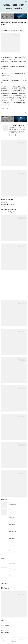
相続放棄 (10, 575)
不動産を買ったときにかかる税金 (15, 509)
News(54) (3, 109)
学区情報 (10, 523)
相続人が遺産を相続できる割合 (15, 561)
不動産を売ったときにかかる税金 (15, 502)
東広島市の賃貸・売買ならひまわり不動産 (14, 7)
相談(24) (6, 109)
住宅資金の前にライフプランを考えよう (17, 543)
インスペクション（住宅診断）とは (16, 530)
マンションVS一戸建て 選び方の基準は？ (17, 537)
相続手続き (11, 568)
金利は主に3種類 (12, 516)
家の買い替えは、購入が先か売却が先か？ (17, 550)
